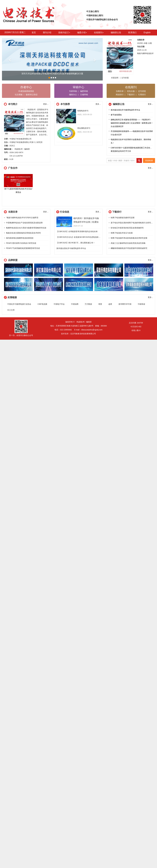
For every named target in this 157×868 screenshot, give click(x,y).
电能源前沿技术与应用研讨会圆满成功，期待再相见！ (131, 141)
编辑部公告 (116, 33)
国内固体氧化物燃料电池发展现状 (20, 238)
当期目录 (120, 91)
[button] (10, 59)
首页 (34, 33)
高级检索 (149, 160)
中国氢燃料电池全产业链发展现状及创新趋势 (24, 223)
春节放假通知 (116, 115)
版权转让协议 (32, 95)
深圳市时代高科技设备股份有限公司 (18, 270)
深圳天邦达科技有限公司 (109, 270)
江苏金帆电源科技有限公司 (139, 270)
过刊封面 (125, 78)
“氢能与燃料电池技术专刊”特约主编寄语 (22, 218)
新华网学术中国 (125, 304)
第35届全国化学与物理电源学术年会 (125, 110)
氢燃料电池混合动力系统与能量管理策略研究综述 (26, 228)
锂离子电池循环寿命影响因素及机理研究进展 (129, 238)
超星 (110, 304)
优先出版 (131, 91)
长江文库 (11, 310)
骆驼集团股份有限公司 (49, 270)
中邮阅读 (141, 304)
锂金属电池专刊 (84, 128)
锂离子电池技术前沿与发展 (122, 233)
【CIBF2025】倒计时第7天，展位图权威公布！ (76, 243)
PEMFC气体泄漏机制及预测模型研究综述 (23, 248)
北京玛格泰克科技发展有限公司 (83, 334)
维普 (100, 304)
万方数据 (88, 304)
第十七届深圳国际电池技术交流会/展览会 (18, 184)
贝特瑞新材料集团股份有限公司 (139, 284)
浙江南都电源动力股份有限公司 (18, 284)
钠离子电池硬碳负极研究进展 (123, 218)
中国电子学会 (59, 304)
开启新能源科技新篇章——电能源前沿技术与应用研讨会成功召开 (132, 133)
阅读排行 (120, 95)
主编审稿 (84, 95)
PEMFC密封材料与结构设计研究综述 (21, 243)
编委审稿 (84, 91)
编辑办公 (73, 95)
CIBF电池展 (42, 304)
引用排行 (142, 95)
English (147, 33)
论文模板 (19, 95)
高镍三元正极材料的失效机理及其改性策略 (128, 243)
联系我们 (132, 33)
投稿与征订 (64, 33)
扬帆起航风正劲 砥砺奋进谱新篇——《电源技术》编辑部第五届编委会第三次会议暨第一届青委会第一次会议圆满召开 (132, 123)
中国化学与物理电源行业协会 (19, 304)
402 (140, 327)
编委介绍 (82, 33)
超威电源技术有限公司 (109, 284)
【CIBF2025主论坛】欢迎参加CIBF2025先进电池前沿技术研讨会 (83, 237)
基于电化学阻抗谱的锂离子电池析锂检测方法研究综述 (133, 223)
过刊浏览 (142, 91)
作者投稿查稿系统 (26, 91)
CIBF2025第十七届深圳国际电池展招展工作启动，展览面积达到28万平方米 (131, 149)
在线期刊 (99, 33)
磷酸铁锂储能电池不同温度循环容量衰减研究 (129, 248)
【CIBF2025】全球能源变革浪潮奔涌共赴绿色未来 (77, 231)
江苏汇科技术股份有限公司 (79, 284)
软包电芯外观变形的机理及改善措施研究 (127, 228)
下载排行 (131, 95)
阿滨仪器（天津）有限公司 (49, 284)
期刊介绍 (47, 33)
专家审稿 (73, 91)
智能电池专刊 (83, 111)
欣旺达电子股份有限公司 (79, 270)
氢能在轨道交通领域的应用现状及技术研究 (23, 233)
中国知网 (75, 304)
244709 (140, 323)
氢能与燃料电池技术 (145, 53)
